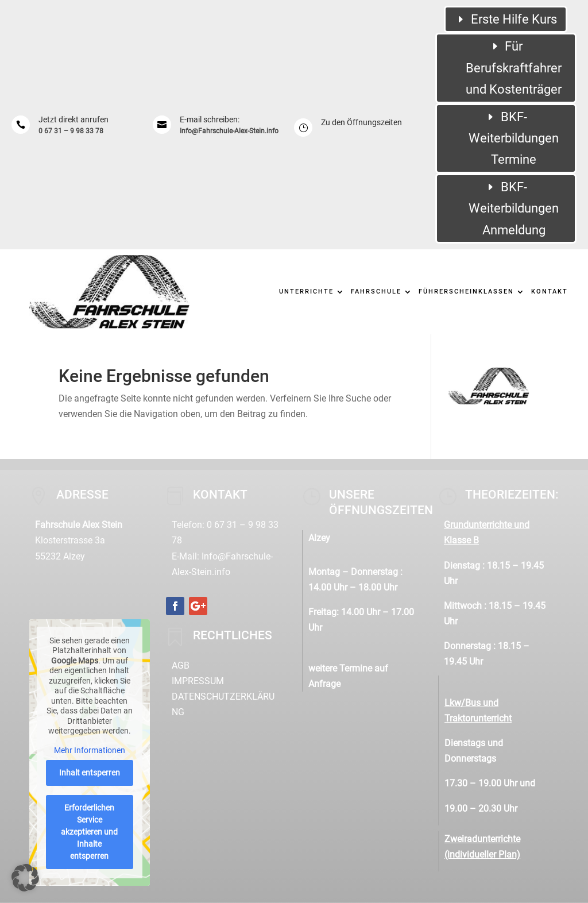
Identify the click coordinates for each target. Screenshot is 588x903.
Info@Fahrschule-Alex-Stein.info (229, 131)
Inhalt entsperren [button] (90, 773)
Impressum (198, 681)
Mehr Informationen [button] (90, 750)
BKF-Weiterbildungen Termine (514, 138)
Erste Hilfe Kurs (514, 19)
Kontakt (550, 292)
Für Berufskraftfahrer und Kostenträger (514, 68)
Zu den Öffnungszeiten (361, 122)
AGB (181, 665)
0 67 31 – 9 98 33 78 (71, 131)
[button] (25, 878)
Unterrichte (306, 292)
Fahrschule (376, 292)
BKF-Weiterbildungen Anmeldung (514, 209)
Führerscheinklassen (466, 292)
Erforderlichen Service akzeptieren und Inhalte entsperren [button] (90, 832)
